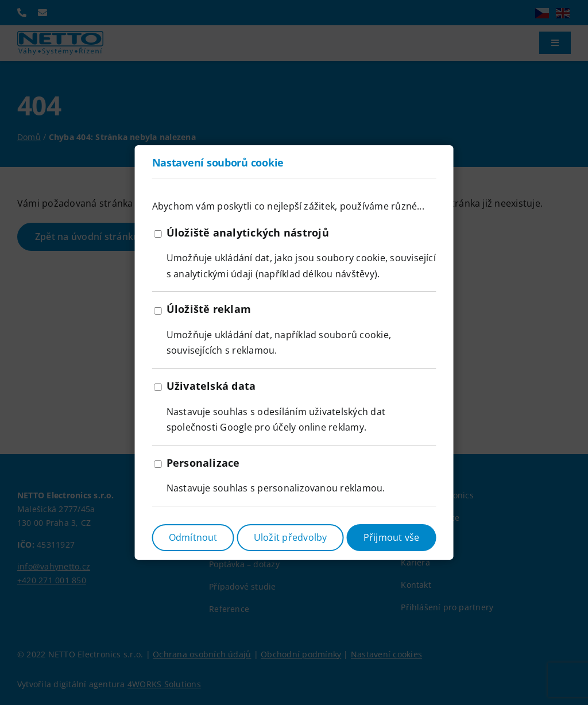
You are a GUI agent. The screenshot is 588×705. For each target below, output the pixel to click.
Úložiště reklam (209, 309)
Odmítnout (193, 537)
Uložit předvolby (291, 537)
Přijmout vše (392, 537)
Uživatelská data (211, 386)
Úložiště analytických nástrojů (248, 233)
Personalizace (203, 463)
